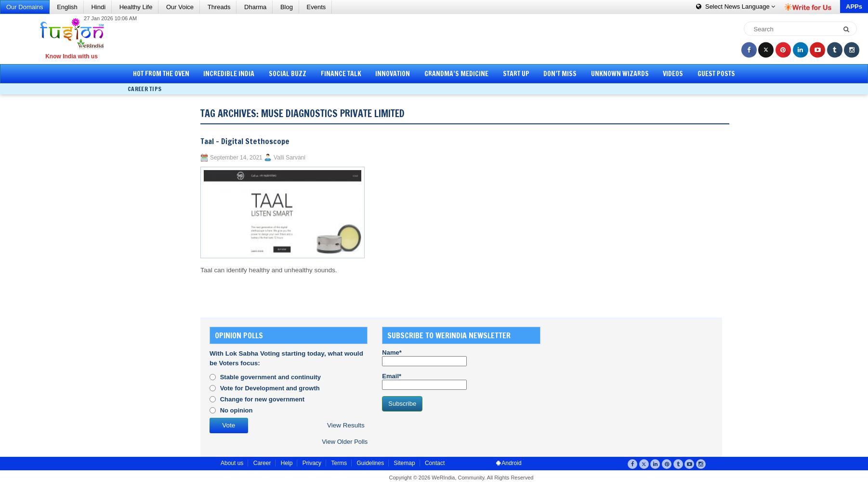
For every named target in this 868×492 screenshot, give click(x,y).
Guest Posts (716, 74)
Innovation (393, 74)
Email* (424, 381)
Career (262, 463)
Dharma (255, 7)
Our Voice (180, 7)
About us (232, 463)
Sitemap (405, 463)
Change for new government (263, 399)
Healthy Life (136, 7)
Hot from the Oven (161, 74)
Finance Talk (341, 74)
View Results (346, 425)
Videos (673, 74)
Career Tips (145, 89)
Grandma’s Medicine (456, 74)
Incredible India (229, 74)
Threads (219, 7)
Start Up (516, 74)
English (67, 7)
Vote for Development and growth (270, 388)
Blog (287, 7)
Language (736, 7)
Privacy (312, 463)
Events (316, 7)
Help (287, 463)
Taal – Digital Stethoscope (245, 141)
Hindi (98, 7)
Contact (435, 463)
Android (509, 463)
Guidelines (370, 463)
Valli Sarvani (289, 158)
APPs (854, 7)
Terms (339, 463)
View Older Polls (345, 442)
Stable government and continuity (270, 377)
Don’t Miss (560, 74)
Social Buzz (288, 74)
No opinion (237, 410)
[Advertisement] (437, 39)
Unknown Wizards (620, 74)
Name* (424, 358)
